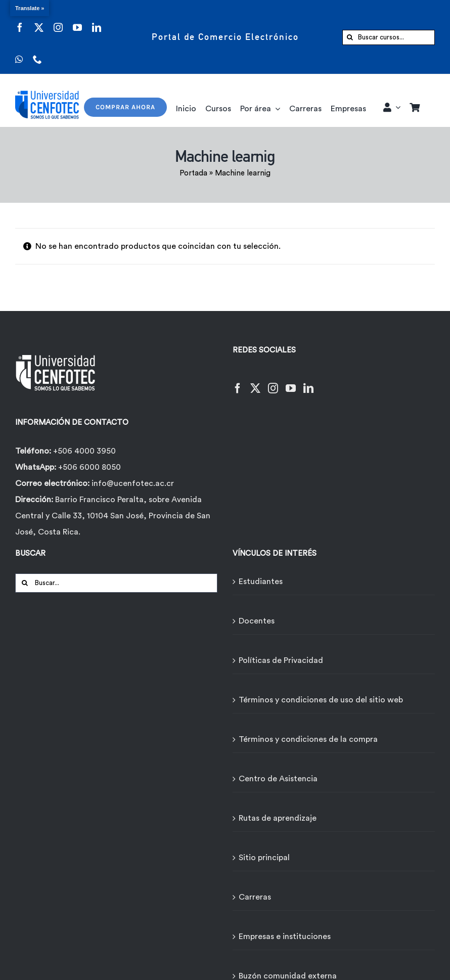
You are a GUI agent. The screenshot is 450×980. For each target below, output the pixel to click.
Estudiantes (261, 582)
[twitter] (39, 21)
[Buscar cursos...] (389, 37)
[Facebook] (238, 382)
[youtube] (77, 21)
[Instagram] (273, 382)
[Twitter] (255, 382)
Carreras (255, 897)
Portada (193, 173)
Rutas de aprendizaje (278, 818)
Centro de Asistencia (278, 779)
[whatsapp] (19, 53)
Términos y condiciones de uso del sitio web (321, 700)
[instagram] (58, 21)
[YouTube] (291, 382)
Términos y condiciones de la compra (308, 739)
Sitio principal (264, 858)
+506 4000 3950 (84, 451)
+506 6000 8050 (88, 467)
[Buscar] (350, 37)
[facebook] (20, 21)
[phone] (37, 53)
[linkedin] (97, 21)
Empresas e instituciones (285, 937)
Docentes (257, 621)
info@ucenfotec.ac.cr (133, 483)
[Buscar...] (116, 583)
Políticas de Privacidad (281, 660)
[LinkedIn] (308, 382)
